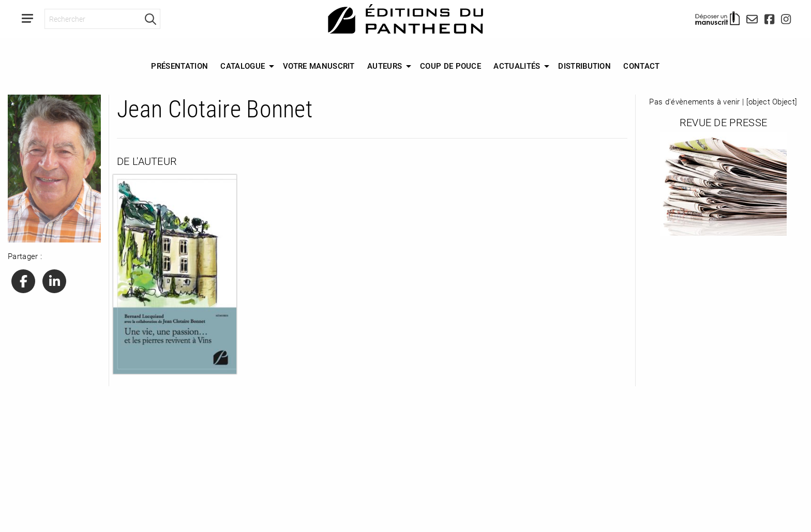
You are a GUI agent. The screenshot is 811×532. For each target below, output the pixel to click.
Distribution (584, 66)
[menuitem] (179, 66)
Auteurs (385, 66)
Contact (641, 66)
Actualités (517, 66)
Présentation (179, 66)
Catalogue (243, 66)
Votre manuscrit (319, 66)
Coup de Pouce (450, 66)
